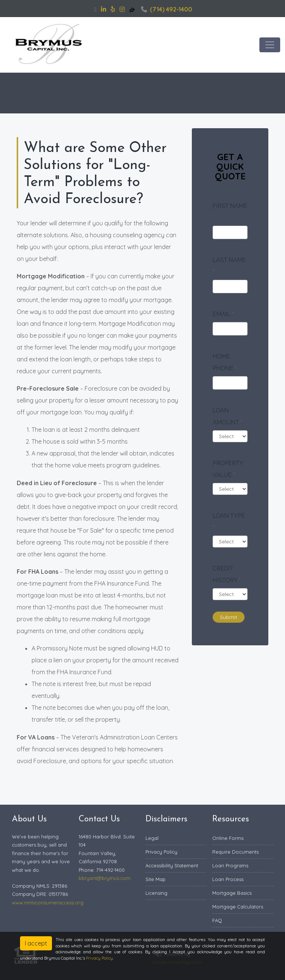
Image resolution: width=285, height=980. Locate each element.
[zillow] (133, 9)
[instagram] (122, 9)
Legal (152, 838)
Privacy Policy (161, 852)
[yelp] (113, 9)
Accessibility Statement (172, 865)
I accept (36, 943)
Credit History (227, 574)
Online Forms (228, 838)
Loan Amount (227, 416)
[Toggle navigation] (270, 45)
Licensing (156, 893)
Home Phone (225, 362)
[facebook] (95, 9)
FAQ (217, 920)
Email (223, 314)
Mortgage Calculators (238, 907)
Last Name (229, 266)
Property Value (228, 469)
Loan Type (229, 522)
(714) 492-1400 (167, 9)
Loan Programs (230, 865)
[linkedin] (104, 9)
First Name (230, 212)
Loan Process (228, 879)
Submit (229, 617)
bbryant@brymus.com (105, 878)
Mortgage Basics (232, 893)
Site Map (155, 879)
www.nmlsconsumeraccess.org (48, 903)
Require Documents (235, 852)
